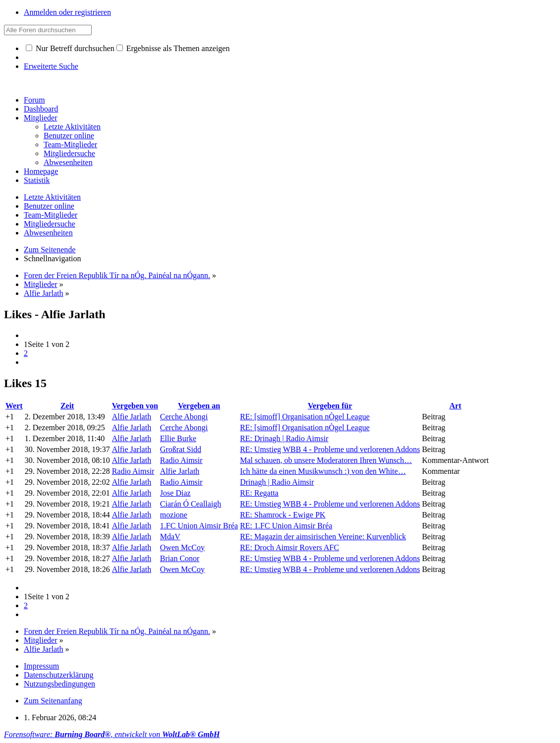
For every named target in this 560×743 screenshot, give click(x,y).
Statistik (37, 180)
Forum (34, 100)
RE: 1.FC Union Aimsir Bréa (286, 526)
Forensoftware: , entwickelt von (112, 734)
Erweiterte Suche (51, 66)
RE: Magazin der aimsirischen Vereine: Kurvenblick (323, 537)
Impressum (41, 666)
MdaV (170, 537)
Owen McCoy (182, 547)
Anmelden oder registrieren (67, 12)
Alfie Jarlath (132, 417)
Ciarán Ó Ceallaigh (191, 504)
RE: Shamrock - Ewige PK (282, 515)
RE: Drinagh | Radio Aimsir (284, 438)
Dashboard (41, 109)
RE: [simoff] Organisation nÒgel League (305, 417)
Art (455, 406)
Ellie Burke (178, 438)
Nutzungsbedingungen (59, 684)
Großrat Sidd (181, 449)
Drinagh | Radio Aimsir (277, 482)
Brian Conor (180, 558)
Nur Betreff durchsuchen (70, 48)
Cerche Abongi (184, 417)
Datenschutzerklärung (58, 675)
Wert (14, 406)
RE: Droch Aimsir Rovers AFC (289, 547)
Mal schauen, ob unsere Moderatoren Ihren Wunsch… (326, 460)
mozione (174, 515)
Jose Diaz (175, 493)
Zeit (67, 406)
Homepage (41, 171)
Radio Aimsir (181, 460)
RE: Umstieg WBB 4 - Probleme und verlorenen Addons (330, 449)
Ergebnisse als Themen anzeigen (173, 48)
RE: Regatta (259, 493)
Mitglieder (41, 118)
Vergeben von (135, 406)
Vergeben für (330, 406)
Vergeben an (199, 406)
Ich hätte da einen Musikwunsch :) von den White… (323, 471)
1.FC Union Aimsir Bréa (199, 526)
